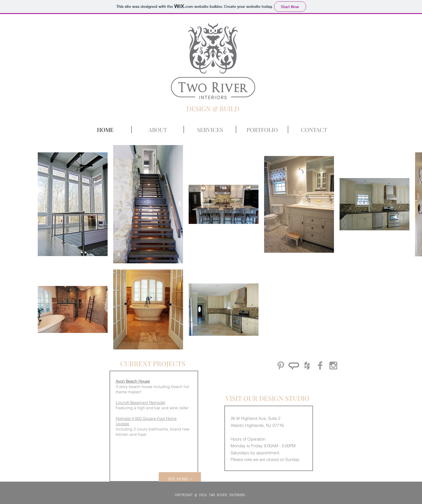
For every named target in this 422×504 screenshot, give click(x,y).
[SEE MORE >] (180, 479)
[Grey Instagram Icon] (333, 365)
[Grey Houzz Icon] (307, 365)
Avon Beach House (133, 381)
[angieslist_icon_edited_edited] (294, 365)
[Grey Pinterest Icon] (281, 365)
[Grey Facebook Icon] (320, 365)
